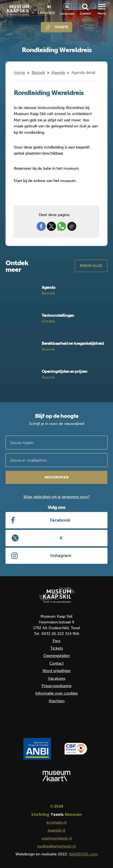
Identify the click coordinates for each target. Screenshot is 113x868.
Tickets (61, 27)
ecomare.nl (57, 822)
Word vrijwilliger (57, 671)
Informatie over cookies (57, 693)
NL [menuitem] (67, 7)
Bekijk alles (91, 266)
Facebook (60, 520)
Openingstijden (57, 656)
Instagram (61, 555)
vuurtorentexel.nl (57, 838)
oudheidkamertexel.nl (57, 846)
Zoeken (85, 13)
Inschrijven (57, 477)
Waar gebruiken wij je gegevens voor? (57, 497)
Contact (57, 663)
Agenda (58, 73)
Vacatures (57, 678)
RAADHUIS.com (84, 854)
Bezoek (38, 73)
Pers (57, 641)
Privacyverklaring (57, 686)
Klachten (57, 701)
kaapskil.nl (57, 830)
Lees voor (46, 10)
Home (19, 73)
